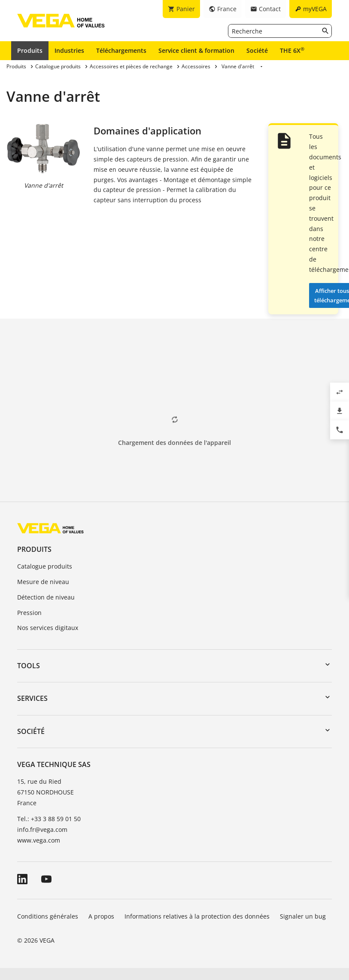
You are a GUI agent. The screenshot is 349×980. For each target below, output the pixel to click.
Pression (29, 613)
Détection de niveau (46, 597)
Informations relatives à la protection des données (197, 916)
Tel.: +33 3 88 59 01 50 (49, 819)
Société (257, 50)
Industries (69, 50)
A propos (101, 916)
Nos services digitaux (48, 628)
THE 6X (292, 50)
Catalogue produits (45, 566)
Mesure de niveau (43, 582)
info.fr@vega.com (42, 829)
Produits (30, 50)
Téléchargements (121, 50)
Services (32, 698)
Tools (29, 666)
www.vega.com (39, 840)
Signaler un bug (303, 916)
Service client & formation (196, 50)
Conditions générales (48, 916)
